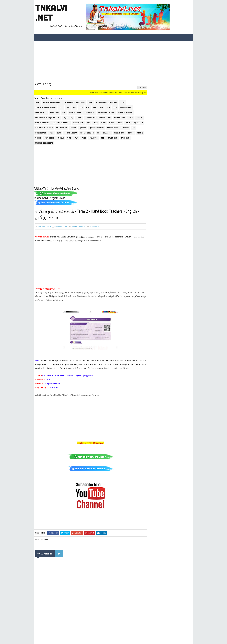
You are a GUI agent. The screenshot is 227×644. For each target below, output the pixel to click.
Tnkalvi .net (51, 13)
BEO (64, 113)
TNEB (84, 138)
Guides (139, 118)
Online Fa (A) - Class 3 (134, 123)
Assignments (41, 113)
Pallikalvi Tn (62, 128)
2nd (68, 107)
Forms (79, 118)
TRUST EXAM (113, 138)
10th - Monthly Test (52, 102)
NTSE (120, 123)
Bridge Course (75, 113)
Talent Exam (119, 133)
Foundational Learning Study (98, 118)
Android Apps (126, 107)
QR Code (83, 128)
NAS (89, 123)
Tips (69, 138)
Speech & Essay (71, 133)
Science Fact (41, 133)
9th (115, 107)
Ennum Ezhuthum (125, 113)
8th (108, 107)
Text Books (49, 138)
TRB (103, 138)
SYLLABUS (107, 133)
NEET (96, 123)
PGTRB (73, 128)
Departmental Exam (106, 113)
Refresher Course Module (118, 128)
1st (61, 107)
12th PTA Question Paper (46, 107)
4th (81, 107)
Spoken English (87, 133)
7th (101, 107)
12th (122, 102)
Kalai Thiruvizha (42, 123)
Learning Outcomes (61, 123)
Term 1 (131, 133)
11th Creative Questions (106, 102)
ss (98, 133)
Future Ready (120, 118)
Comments (94, 227)
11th (90, 102)
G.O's (131, 118)
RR (133, 128)
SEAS (52, 133)
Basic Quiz (55, 113)
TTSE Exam (125, 138)
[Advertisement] (90, 61)
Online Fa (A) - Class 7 (44, 128)
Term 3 (38, 138)
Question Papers (97, 128)
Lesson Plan (78, 123)
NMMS (112, 123)
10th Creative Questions (74, 102)
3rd (74, 107)
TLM (76, 138)
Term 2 (140, 133)
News (104, 123)
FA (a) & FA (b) (68, 118)
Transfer (93, 138)
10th (37, 102)
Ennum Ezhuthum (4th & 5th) (47, 118)
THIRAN (61, 138)
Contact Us (90, 113)
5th (88, 107)
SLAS (59, 133)
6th (95, 107)
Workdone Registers (44, 143)
